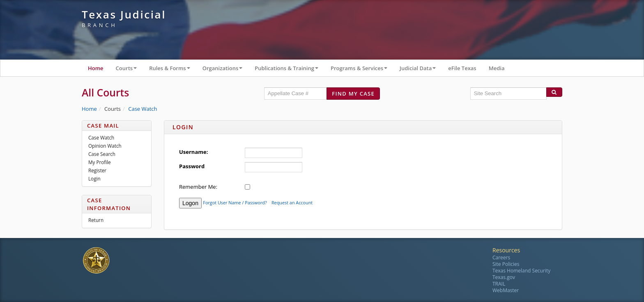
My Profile (100, 162)
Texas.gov (504, 277)
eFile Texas (462, 68)
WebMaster (506, 290)
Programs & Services (362, 70)
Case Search (102, 154)
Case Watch (143, 109)
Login (94, 178)
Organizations (226, 70)
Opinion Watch (105, 146)
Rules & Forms (173, 70)
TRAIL (499, 284)
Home (96, 68)
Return (96, 220)
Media (497, 68)
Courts (130, 70)
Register (97, 170)
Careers (501, 257)
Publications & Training (290, 70)
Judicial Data (421, 70)
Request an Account (292, 202)
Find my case (353, 94)
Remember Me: (198, 187)
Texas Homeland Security (521, 271)
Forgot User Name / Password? (235, 202)
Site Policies (506, 264)
